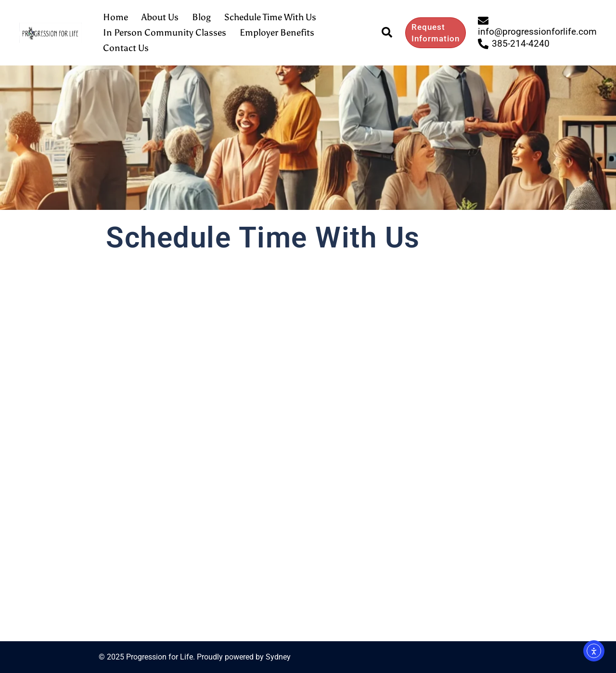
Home (115, 17)
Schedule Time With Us (270, 17)
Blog (201, 17)
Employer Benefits (277, 32)
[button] (387, 33)
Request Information (436, 33)
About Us (160, 17)
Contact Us (126, 48)
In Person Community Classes (165, 32)
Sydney (278, 657)
